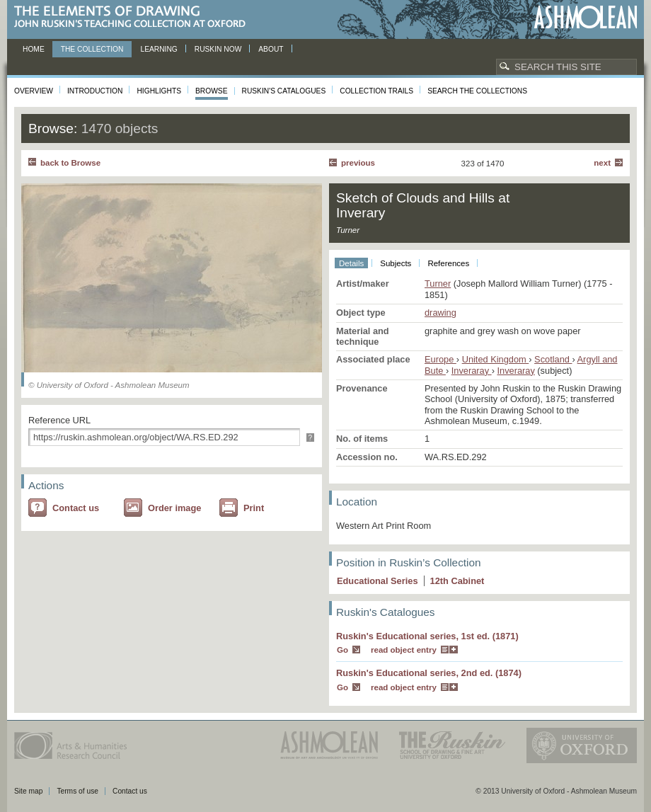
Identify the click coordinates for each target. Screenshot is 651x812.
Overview (34, 91)
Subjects (396, 263)
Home (34, 49)
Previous (358, 163)
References (448, 263)
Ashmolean (586, 17)
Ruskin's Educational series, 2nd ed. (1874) (429, 673)
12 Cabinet (457, 581)
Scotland (553, 359)
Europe (440, 359)
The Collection (92, 49)
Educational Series (378, 581)
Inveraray (472, 371)
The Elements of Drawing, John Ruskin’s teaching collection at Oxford (134, 17)
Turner (438, 284)
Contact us (76, 508)
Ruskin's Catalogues (284, 91)
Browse (212, 91)
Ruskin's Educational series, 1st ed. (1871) (427, 636)
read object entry (404, 650)
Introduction (95, 91)
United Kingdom (496, 359)
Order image (174, 508)
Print (254, 508)
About (271, 49)
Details (351, 263)
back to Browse (70, 163)
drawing (440, 313)
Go (342, 650)
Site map (28, 791)
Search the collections (477, 91)
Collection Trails (376, 91)
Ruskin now (218, 49)
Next (602, 163)
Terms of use (77, 791)
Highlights (159, 91)
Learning (159, 49)
